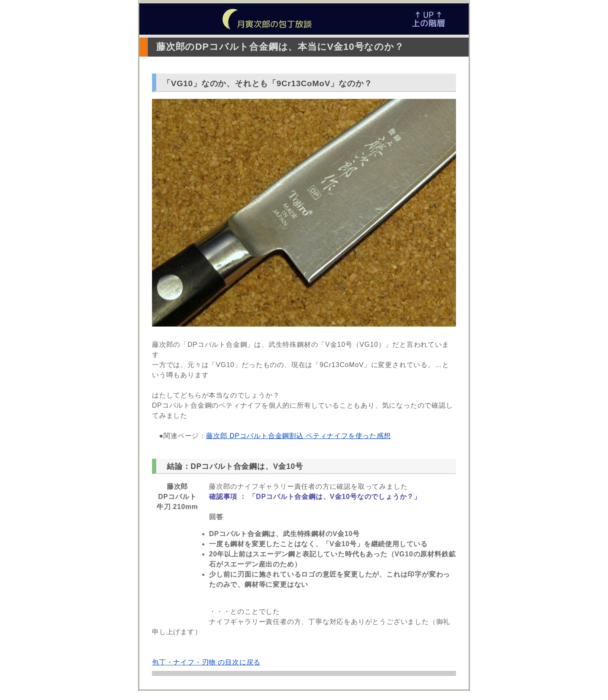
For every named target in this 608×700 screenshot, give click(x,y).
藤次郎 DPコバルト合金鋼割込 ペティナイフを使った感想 (299, 436)
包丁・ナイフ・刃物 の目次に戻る (206, 662)
